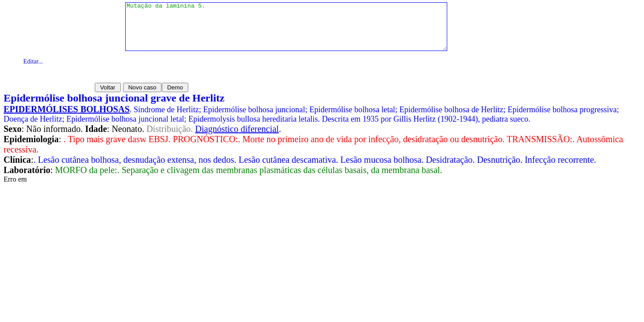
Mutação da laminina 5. (286, 31)
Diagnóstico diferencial (237, 129)
